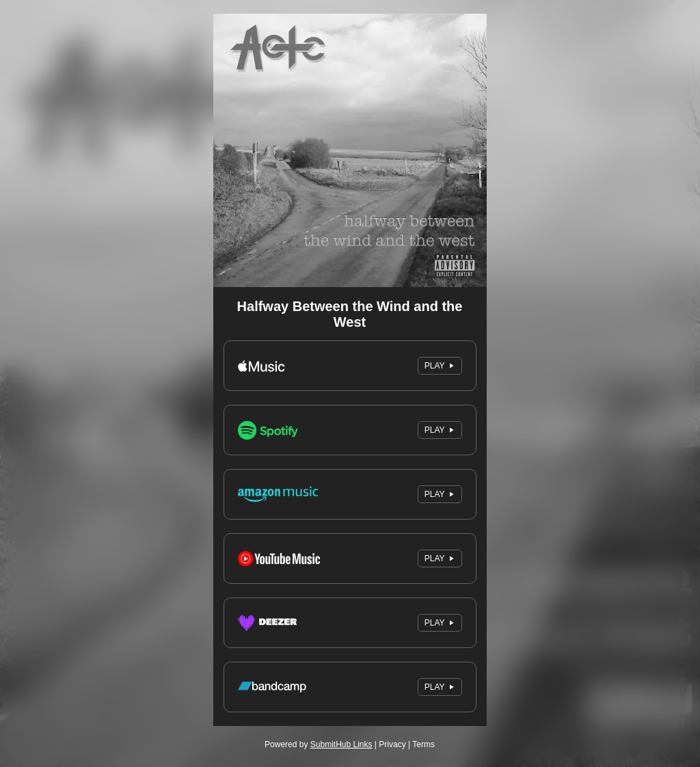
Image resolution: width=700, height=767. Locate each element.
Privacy (392, 744)
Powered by (318, 744)
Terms (423, 744)
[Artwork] (350, 150)
